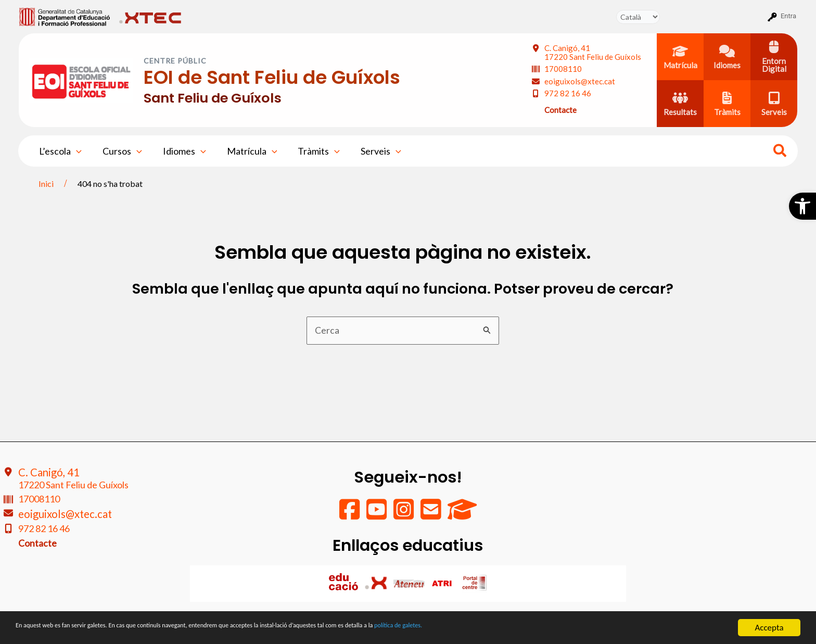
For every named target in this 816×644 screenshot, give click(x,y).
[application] (75, 151)
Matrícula (245, 151)
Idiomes (179, 151)
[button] (802, 206)
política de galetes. (549, 628)
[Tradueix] (638, 17)
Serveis (369, 151)
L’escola (59, 151)
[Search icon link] (780, 152)
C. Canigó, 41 (593, 52)
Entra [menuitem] (788, 16)
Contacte (560, 110)
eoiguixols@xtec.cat (580, 81)
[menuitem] (65, 16)
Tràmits (309, 151)
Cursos (119, 151)
